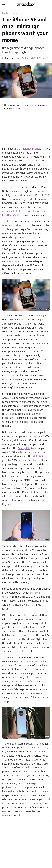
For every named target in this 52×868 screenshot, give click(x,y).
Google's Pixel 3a (12, 226)
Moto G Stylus (40, 456)
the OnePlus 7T (29, 662)
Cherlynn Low (12, 58)
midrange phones (31, 149)
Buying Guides (9, 13)
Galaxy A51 (24, 448)
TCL (45, 748)
